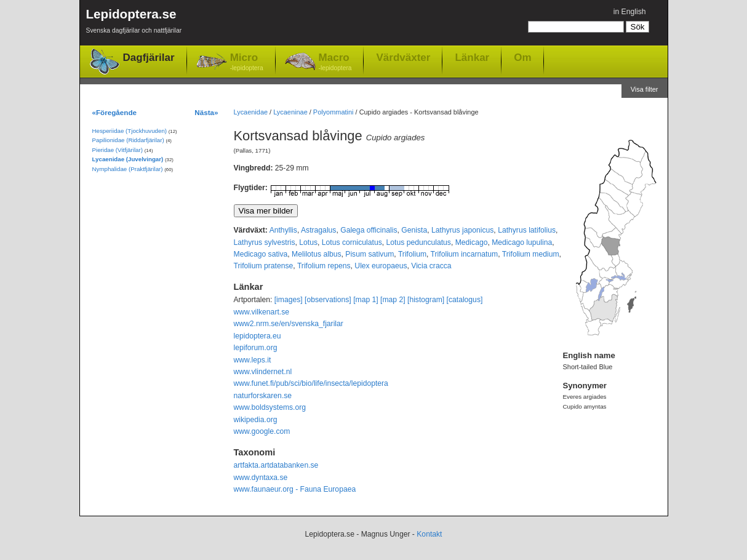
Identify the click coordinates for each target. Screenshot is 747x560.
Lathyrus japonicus (462, 230)
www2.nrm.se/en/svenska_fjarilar (289, 324)
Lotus (308, 242)
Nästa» (206, 112)
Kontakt (429, 534)
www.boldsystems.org (270, 407)
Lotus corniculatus (352, 242)
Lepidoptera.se (134, 23)
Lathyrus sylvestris (265, 242)
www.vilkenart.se (262, 312)
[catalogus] (465, 300)
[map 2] (393, 300)
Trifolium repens (324, 266)
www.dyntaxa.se (261, 478)
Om (522, 57)
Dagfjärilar (149, 58)
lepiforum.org (256, 348)
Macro (335, 62)
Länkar (472, 57)
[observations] (328, 300)
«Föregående (115, 112)
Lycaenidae (251, 112)
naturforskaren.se (263, 396)
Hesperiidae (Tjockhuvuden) (130, 131)
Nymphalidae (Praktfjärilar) (128, 169)
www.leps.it (253, 360)
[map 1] (366, 300)
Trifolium (412, 254)
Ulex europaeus (381, 266)
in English (630, 12)
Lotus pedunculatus (419, 242)
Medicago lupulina (522, 242)
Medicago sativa (261, 254)
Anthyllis (283, 230)
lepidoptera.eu (258, 336)
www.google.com (262, 431)
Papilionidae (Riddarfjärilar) (128, 140)
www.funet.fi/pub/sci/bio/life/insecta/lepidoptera (311, 383)
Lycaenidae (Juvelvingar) (128, 159)
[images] (289, 300)
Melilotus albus (316, 254)
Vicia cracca (431, 266)
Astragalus (318, 230)
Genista (414, 230)
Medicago (472, 242)
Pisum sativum (370, 254)
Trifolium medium (531, 254)
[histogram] (426, 300)
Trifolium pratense (264, 266)
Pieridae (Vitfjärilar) (118, 150)
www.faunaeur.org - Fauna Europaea (295, 489)
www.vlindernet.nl (263, 372)
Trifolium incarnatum (465, 254)
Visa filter (645, 89)
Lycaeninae (290, 112)
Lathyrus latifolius (527, 230)
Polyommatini (334, 112)
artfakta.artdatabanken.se (276, 465)
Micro (247, 62)
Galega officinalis (369, 230)
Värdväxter (403, 57)
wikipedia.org (256, 420)
